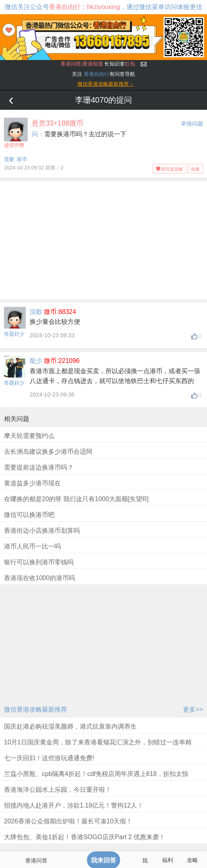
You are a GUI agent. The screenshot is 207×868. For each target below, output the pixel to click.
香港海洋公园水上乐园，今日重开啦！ (58, 790)
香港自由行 (97, 74)
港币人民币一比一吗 (32, 546)
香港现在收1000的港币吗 (40, 578)
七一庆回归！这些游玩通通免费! (49, 758)
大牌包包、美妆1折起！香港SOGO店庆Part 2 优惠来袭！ (85, 837)
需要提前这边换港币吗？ (39, 467)
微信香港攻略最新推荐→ (106, 84)
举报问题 (192, 124)
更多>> (193, 709)
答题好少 (14, 334)
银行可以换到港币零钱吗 (39, 562)
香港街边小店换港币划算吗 (42, 531)
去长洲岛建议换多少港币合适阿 (48, 452)
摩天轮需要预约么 (29, 436)
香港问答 (36, 860)
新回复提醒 (172, 169)
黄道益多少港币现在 (32, 483)
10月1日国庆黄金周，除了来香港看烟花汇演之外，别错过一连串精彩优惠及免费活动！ (98, 747)
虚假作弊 (16, 133)
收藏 (195, 169)
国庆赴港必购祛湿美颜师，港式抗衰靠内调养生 (70, 726)
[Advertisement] (103, 239)
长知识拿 (98, 64)
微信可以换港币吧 (29, 515)
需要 (9, 159)
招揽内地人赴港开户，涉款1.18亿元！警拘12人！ (74, 805)
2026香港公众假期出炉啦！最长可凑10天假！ (68, 821)
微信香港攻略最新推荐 (36, 709)
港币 (22, 159)
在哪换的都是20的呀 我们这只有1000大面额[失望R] (76, 499)
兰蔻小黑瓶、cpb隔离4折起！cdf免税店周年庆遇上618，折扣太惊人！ (96, 779)
